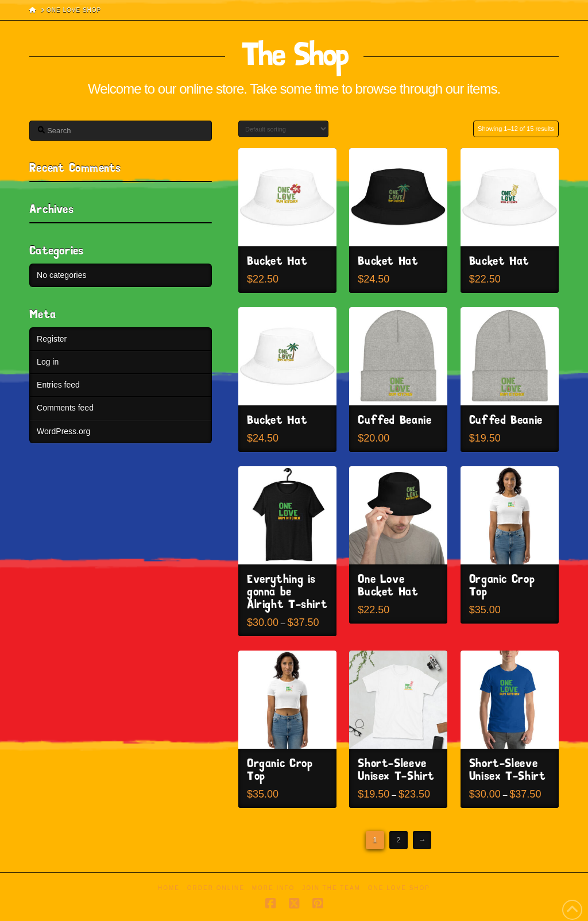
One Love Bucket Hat (388, 586)
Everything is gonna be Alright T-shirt (287, 592)
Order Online (216, 888)
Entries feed (58, 385)
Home (169, 888)
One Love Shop (399, 888)
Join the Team (331, 888)
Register (52, 339)
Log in (48, 362)
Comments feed (65, 408)
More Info (274, 888)
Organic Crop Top (502, 586)
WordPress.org (63, 431)
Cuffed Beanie (394, 421)
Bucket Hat (277, 262)
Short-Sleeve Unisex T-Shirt (396, 770)
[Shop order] (283, 129)
